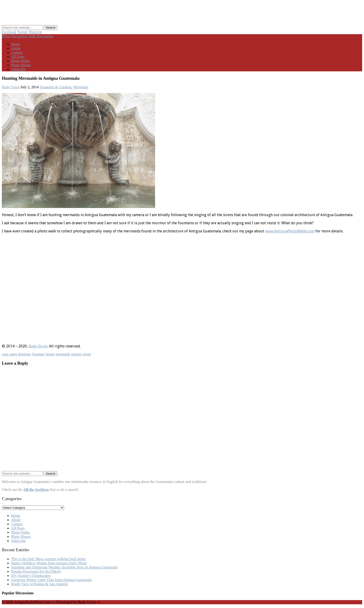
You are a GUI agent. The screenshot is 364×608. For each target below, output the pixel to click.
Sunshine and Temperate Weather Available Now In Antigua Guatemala (64, 567)
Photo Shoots (21, 65)
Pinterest (35, 32)
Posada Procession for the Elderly (36, 571)
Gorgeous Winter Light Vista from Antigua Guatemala (52, 580)
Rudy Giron (11, 87)
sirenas (76, 354)
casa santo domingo (16, 354)
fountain (38, 354)
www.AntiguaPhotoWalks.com (290, 231)
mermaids (63, 354)
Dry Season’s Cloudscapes (31, 576)
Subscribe (18, 69)
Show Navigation (15, 36)
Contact (17, 52)
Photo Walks (21, 61)
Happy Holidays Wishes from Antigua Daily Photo (49, 563)
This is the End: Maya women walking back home (49, 559)
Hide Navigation (41, 36)
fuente (50, 354)
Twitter (23, 32)
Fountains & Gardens (56, 87)
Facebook (9, 32)
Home (16, 44)
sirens (87, 354)
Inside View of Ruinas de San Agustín (39, 584)
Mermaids (81, 87)
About (16, 48)
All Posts (18, 57)
